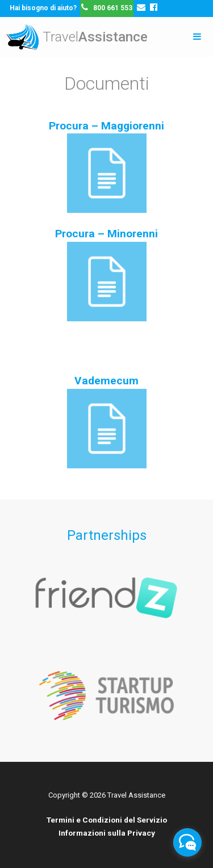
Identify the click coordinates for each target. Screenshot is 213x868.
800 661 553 (110, 8)
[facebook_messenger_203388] (187, 842)
